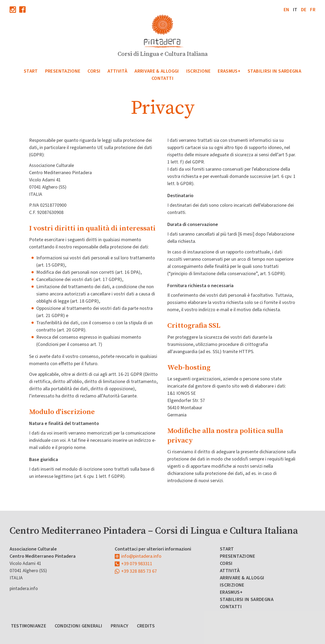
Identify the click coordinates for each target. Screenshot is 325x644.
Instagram (13, 9)
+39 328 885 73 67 (139, 571)
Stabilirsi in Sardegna (274, 71)
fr (313, 10)
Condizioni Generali (79, 626)
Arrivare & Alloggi (157, 71)
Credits (146, 626)
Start (31, 71)
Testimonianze (29, 626)
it (295, 10)
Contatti (162, 78)
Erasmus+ (229, 71)
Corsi (94, 71)
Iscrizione (199, 71)
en (287, 10)
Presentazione (63, 71)
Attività (117, 71)
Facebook (22, 9)
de (304, 10)
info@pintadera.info (141, 556)
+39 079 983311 (137, 564)
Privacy (120, 626)
